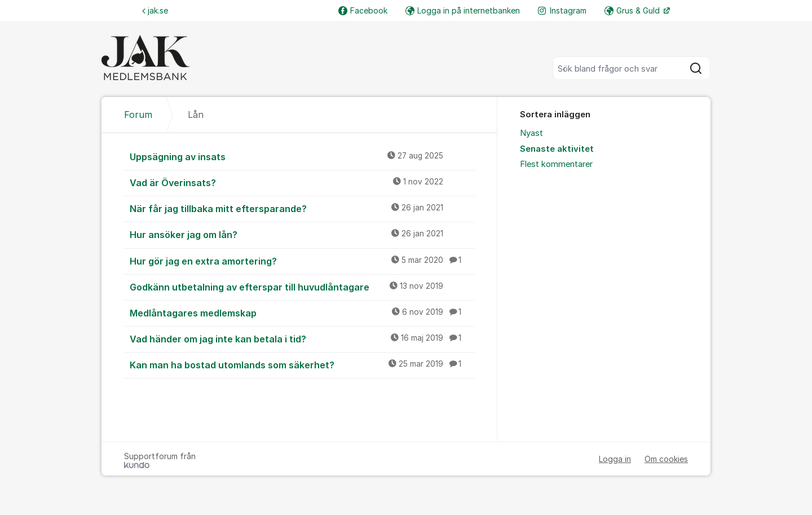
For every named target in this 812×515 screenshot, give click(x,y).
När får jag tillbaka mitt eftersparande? (302, 208)
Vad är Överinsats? (302, 182)
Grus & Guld (633, 10)
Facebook (363, 10)
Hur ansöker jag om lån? (302, 234)
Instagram (562, 10)
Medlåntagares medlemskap (302, 312)
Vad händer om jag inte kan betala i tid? (302, 338)
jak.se (155, 10)
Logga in (615, 459)
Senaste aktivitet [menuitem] (557, 149)
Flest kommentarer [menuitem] (556, 164)
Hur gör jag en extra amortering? (302, 261)
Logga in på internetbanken (463, 10)
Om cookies (666, 459)
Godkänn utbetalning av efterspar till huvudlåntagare (302, 287)
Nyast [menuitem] (531, 133)
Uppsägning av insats (302, 156)
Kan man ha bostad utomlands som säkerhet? (302, 364)
